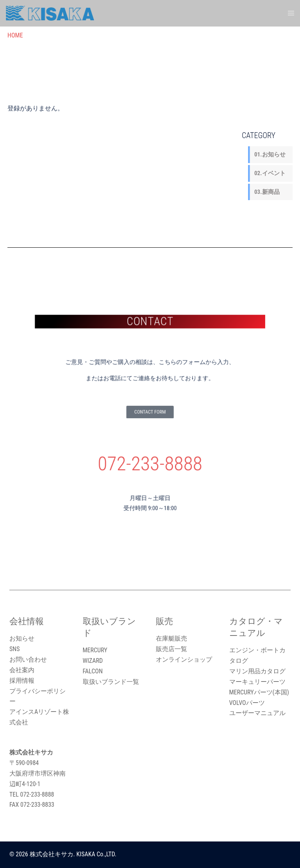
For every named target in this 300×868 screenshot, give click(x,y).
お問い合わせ (28, 659)
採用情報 (22, 681)
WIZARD (93, 661)
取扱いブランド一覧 (111, 682)
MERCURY (95, 650)
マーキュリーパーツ (257, 682)
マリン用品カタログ (257, 671)
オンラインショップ (184, 659)
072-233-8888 (150, 453)
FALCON (93, 671)
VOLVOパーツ (247, 703)
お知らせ (22, 638)
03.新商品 (267, 192)
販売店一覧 (171, 649)
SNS (15, 649)
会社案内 (22, 670)
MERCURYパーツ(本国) (259, 692)
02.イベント (270, 173)
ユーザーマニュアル (257, 713)
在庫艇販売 (171, 638)
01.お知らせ (270, 154)
